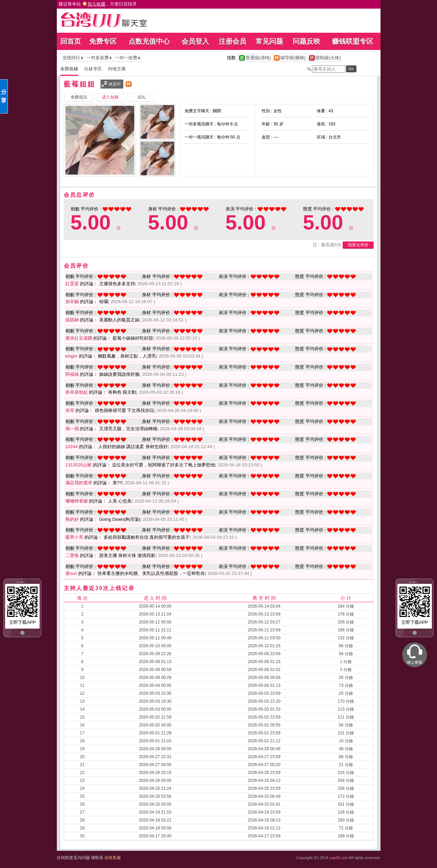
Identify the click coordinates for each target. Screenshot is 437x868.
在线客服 (113, 858)
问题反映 (306, 41)
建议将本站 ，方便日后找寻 (98, 4)
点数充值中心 (149, 41)
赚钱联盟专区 (353, 41)
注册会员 (232, 41)
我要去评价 (358, 245)
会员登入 (195, 41)
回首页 (71, 41)
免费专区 (103, 41)
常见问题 (269, 41)
